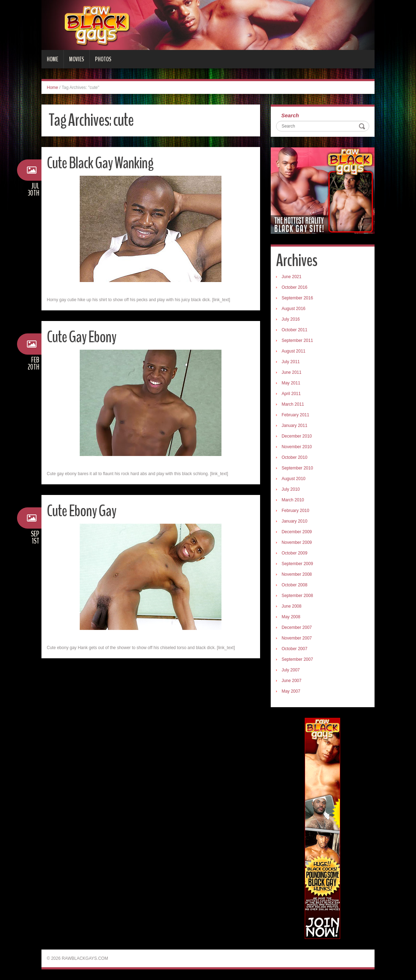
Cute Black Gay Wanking (100, 163)
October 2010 (295, 457)
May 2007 (291, 691)
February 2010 (296, 511)
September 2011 (297, 340)
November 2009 (297, 542)
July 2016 (291, 319)
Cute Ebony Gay (81, 511)
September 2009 (297, 564)
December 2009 (297, 532)
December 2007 (297, 627)
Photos (103, 59)
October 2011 (295, 330)
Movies (77, 59)
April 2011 (291, 394)
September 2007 (297, 659)
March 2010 (293, 500)
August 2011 (294, 351)
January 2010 (295, 521)
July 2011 (291, 362)
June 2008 (292, 606)
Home (52, 59)
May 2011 (291, 383)
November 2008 (297, 574)
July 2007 (291, 670)
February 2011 (296, 415)
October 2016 (295, 287)
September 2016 (297, 298)
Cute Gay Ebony (81, 337)
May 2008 (291, 617)
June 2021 (292, 277)
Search (290, 115)
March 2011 (293, 404)
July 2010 (291, 489)
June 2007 (292, 681)
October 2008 (295, 585)
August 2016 (294, 309)
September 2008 (297, 596)
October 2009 (295, 553)
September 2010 (297, 468)
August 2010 (294, 479)
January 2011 (295, 426)
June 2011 (292, 372)
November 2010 (297, 447)
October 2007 (295, 649)
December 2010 (297, 436)
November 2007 (297, 638)
